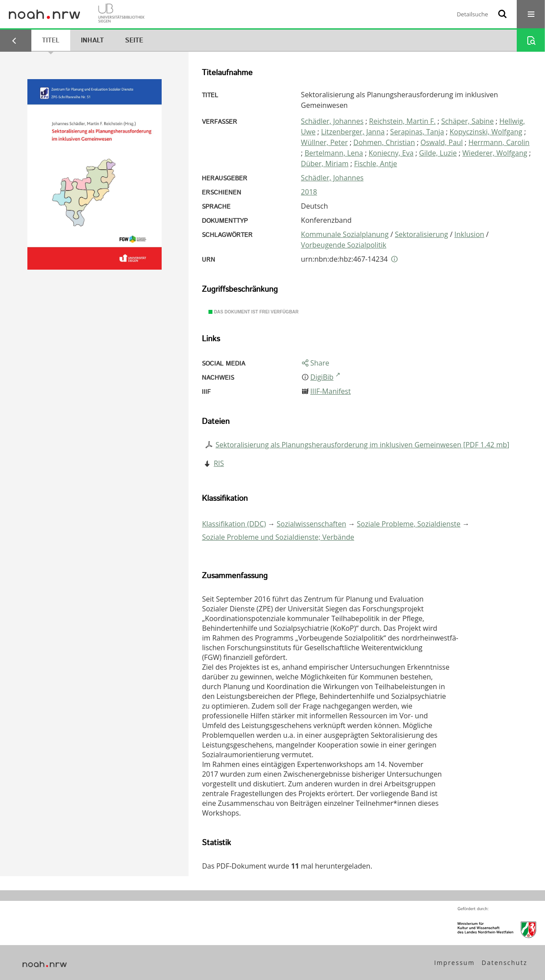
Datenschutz (505, 963)
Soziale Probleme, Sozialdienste (409, 524)
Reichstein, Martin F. (403, 121)
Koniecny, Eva (391, 153)
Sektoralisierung (422, 234)
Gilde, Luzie (438, 153)
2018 (309, 192)
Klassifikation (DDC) (234, 524)
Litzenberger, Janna (353, 132)
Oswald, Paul (442, 142)
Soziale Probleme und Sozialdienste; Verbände (278, 537)
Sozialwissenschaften (312, 524)
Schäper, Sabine (467, 121)
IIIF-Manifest (331, 391)
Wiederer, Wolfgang (495, 153)
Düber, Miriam (325, 164)
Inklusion (469, 234)
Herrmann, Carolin (499, 142)
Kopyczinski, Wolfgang (486, 132)
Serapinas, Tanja (417, 132)
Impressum (454, 963)
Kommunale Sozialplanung (344, 234)
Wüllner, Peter (324, 142)
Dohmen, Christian (384, 142)
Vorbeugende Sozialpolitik (343, 245)
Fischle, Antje (376, 164)
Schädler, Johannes (332, 121)
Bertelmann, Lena (334, 153)
